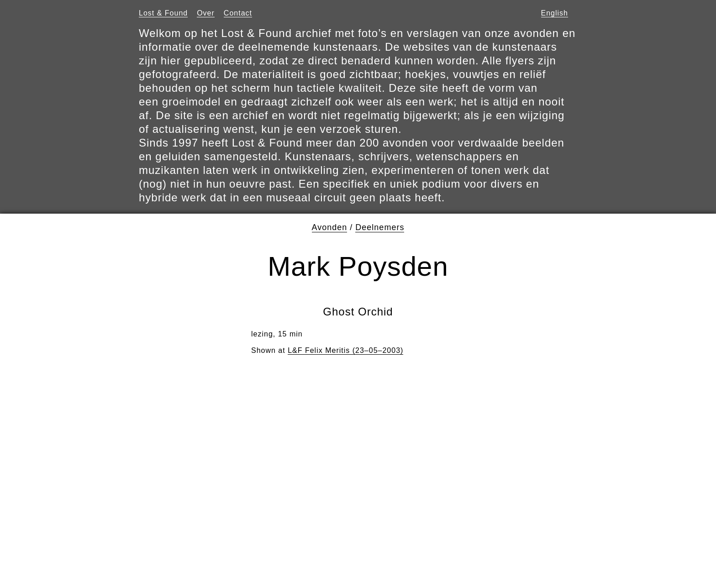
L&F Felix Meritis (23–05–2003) (345, 350)
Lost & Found (163, 13)
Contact (238, 13)
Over (206, 13)
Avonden (330, 227)
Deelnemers (380, 227)
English (555, 13)
